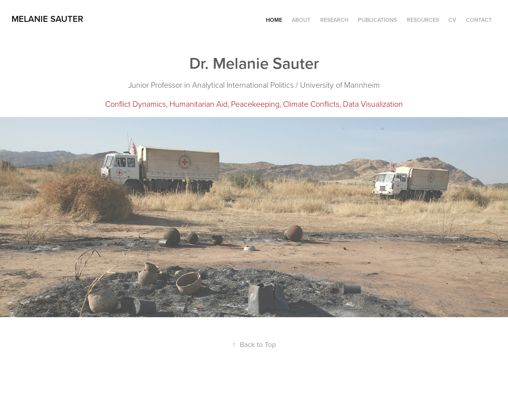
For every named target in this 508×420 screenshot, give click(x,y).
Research (334, 20)
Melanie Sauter (47, 19)
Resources (423, 20)
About (301, 20)
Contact (479, 20)
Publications (377, 20)
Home (274, 20)
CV (452, 20)
